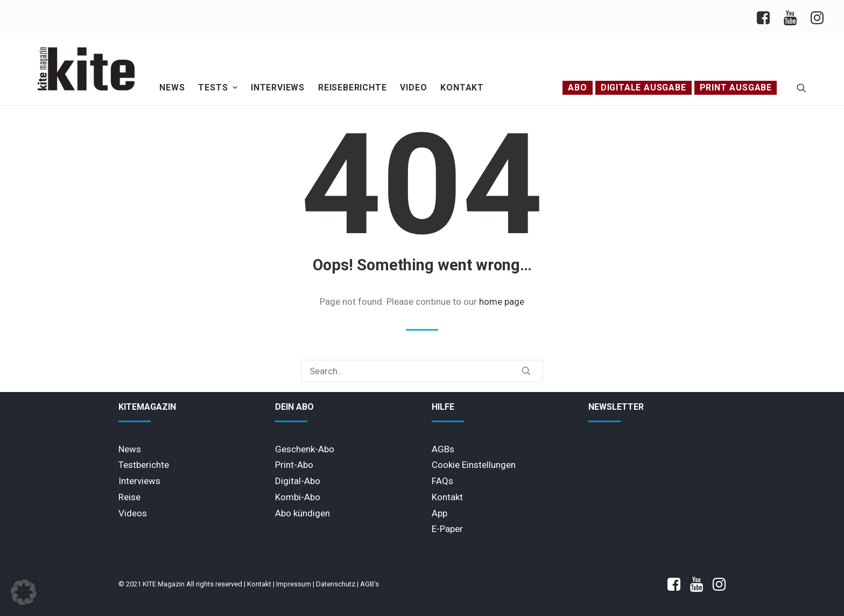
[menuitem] (767, 16)
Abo (577, 87)
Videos (133, 513)
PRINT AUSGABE (736, 87)
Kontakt (462, 87)
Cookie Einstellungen (474, 465)
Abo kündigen (303, 513)
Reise (129, 497)
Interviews (278, 87)
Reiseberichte (352, 87)
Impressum (294, 584)
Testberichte (144, 465)
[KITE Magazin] (86, 69)
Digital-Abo (298, 481)
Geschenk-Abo (305, 449)
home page (502, 302)
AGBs (443, 449)
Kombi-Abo (298, 497)
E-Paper (447, 529)
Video (413, 87)
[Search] (422, 371)
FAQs (442, 481)
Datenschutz (336, 584)
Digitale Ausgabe (643, 87)
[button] (801, 88)
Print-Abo (294, 465)
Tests (218, 87)
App (439, 513)
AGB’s (370, 584)
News (172, 87)
